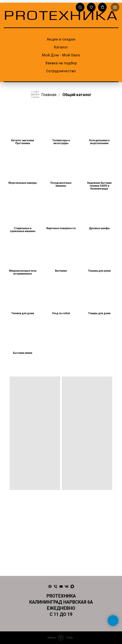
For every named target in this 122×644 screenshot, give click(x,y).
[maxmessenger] (72, 586)
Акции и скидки (61, 39)
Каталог (61, 47)
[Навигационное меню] (115, 7)
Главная (44, 95)
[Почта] (61, 586)
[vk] (67, 586)
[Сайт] (50, 586)
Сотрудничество (61, 71)
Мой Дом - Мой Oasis (61, 55)
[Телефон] (56, 586)
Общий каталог (77, 95)
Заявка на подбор (61, 63)
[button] (80, 7)
